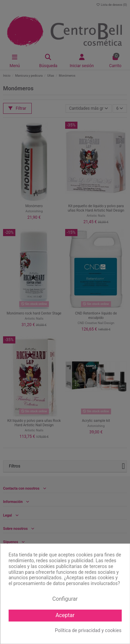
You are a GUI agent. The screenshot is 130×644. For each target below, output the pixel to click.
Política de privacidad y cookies (88, 630)
